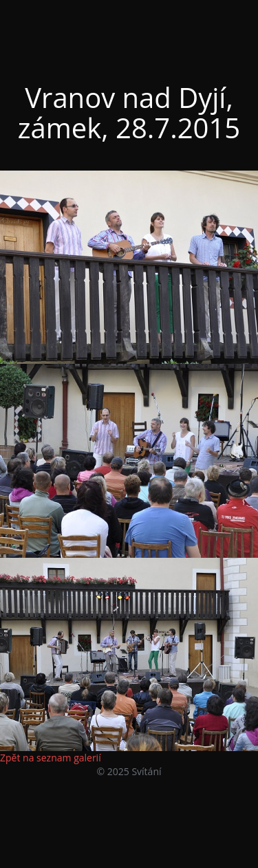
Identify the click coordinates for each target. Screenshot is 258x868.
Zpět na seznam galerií (51, 758)
